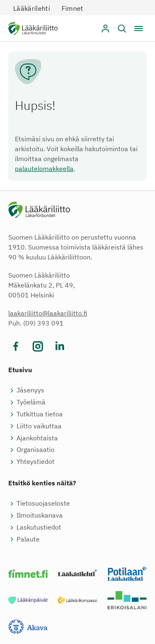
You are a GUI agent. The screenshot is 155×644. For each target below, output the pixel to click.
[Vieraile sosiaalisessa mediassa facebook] (16, 346)
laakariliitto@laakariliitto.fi (48, 313)
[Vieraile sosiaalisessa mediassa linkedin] (60, 346)
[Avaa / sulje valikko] (138, 29)
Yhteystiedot (36, 461)
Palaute (28, 539)
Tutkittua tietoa (40, 414)
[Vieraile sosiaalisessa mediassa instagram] (38, 346)
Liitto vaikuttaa (39, 426)
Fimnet (73, 8)
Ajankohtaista (37, 438)
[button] (122, 29)
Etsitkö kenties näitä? (42, 483)
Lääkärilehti (32, 8)
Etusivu (20, 370)
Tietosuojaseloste (43, 503)
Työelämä (31, 402)
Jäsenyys (30, 390)
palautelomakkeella (44, 169)
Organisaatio (36, 449)
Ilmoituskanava (40, 515)
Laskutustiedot (39, 527)
